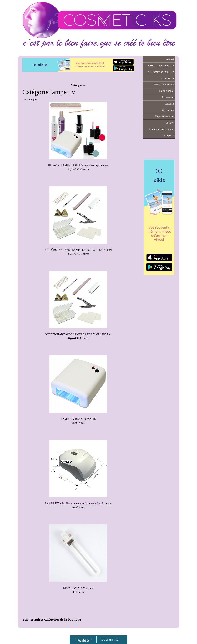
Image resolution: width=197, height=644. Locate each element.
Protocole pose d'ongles (162, 129)
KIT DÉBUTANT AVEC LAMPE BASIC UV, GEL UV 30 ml (78, 250)
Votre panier (78, 85)
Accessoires (168, 97)
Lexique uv (168, 135)
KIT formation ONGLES (161, 72)
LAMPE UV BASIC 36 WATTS (78, 419)
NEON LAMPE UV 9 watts (78, 588)
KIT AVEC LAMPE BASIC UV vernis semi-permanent (78, 165)
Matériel (170, 104)
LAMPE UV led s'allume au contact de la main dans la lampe (78, 503)
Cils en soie (168, 110)
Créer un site (110, 639)
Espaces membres (165, 116)
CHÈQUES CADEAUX (162, 66)
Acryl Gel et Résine (164, 85)
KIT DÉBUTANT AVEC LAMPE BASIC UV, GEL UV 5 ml (78, 334)
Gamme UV (168, 78)
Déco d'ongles (167, 91)
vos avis (170, 123)
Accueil (170, 59)
